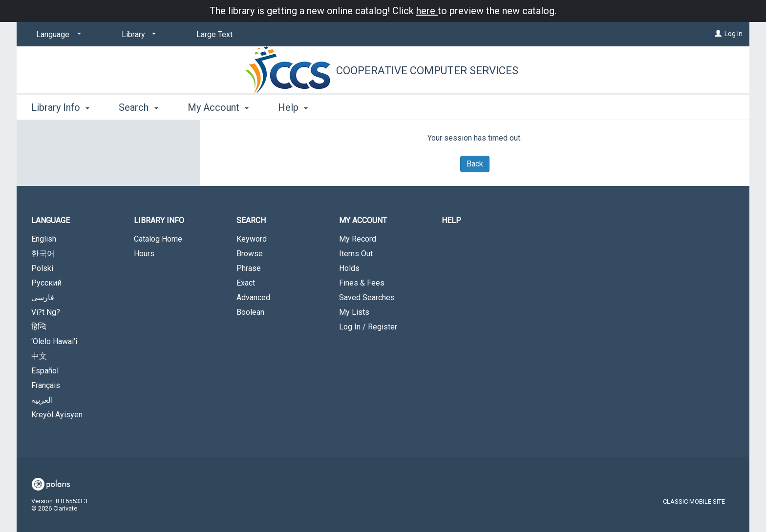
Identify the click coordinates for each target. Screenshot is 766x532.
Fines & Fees (362, 283)
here (427, 11)
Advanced (253, 297)
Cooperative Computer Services (427, 71)
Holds (349, 268)
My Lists (354, 312)
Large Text (214, 34)
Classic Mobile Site (694, 501)
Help (451, 220)
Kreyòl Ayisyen (57, 415)
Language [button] (51, 220)
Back (475, 164)
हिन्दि (39, 327)
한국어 (43, 254)
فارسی (43, 297)
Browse (250, 254)
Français (46, 385)
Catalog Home (158, 239)
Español (45, 371)
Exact (246, 283)
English (44, 239)
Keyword (252, 239)
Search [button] (138, 107)
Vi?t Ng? (46, 312)
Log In (734, 34)
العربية (42, 400)
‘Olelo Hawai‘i (54, 341)
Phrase (249, 268)
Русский (46, 283)
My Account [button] (218, 107)
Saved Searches (367, 297)
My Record (358, 239)
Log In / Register (368, 327)
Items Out (356, 254)
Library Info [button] (60, 107)
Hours (144, 254)
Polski (42, 268)
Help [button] (293, 107)
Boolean (250, 312)
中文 (39, 356)
